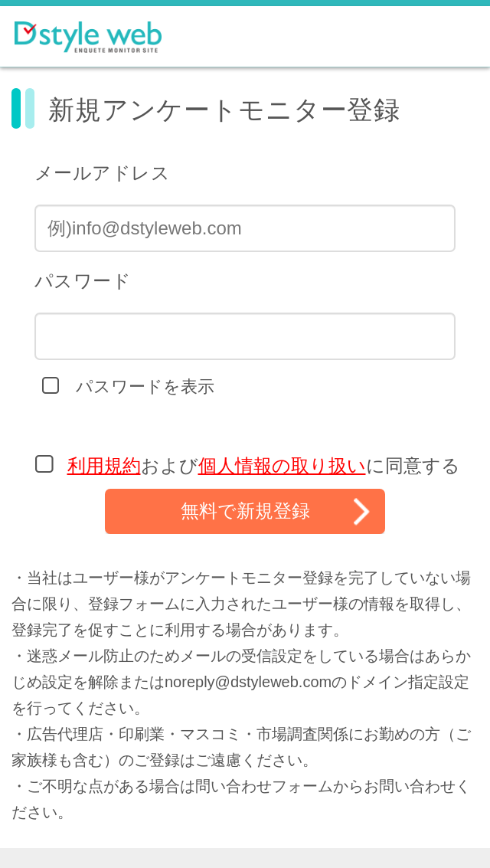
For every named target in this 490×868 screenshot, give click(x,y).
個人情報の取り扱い (282, 465)
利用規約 (104, 465)
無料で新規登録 (245, 511)
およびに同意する (264, 465)
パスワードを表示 (145, 387)
